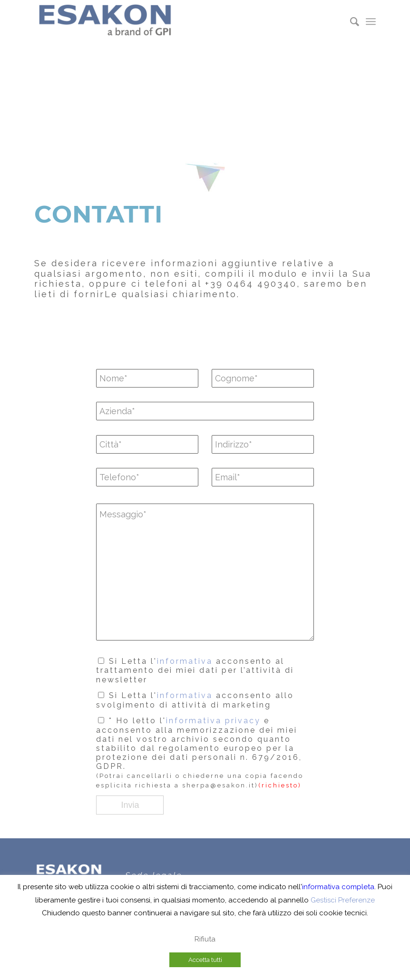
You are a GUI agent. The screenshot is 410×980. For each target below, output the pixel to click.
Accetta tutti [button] (205, 960)
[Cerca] (350, 21)
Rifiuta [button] (205, 939)
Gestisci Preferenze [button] (343, 900)
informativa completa (338, 887)
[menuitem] (350, 21)
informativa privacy (213, 721)
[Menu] (371, 21)
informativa (185, 661)
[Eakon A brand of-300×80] (106, 21)
